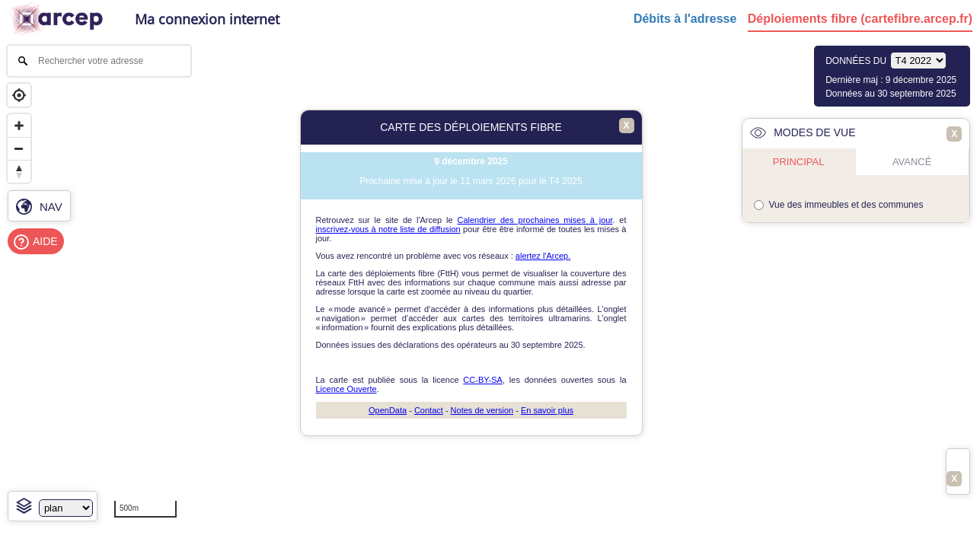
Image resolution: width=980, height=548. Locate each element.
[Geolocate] (19, 95)
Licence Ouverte (346, 389)
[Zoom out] (19, 148)
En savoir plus (547, 410)
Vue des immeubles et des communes (846, 205)
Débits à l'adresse (685, 19)
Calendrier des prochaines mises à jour (535, 220)
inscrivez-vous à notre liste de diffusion (388, 229)
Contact (429, 410)
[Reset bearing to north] (19, 171)
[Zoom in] (19, 126)
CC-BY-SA (483, 380)
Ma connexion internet (207, 19)
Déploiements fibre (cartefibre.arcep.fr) (860, 19)
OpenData (388, 410)
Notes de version (482, 410)
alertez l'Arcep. (543, 256)
